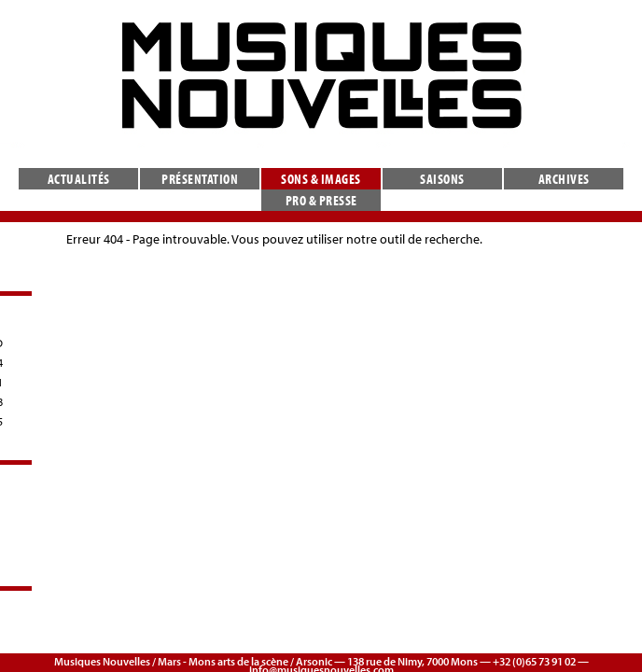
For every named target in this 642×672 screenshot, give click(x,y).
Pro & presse (321, 200)
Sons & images (321, 179)
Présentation (200, 179)
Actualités (79, 179)
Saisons (442, 179)
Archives (564, 179)
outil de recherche (430, 239)
